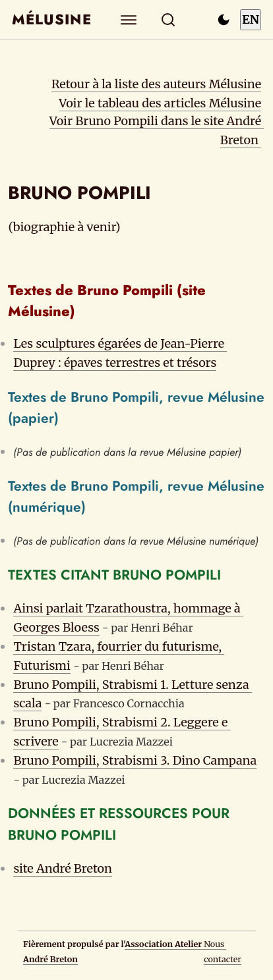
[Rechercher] (168, 19)
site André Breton (63, 868)
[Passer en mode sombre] (224, 20)
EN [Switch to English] (251, 19)
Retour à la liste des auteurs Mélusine (156, 84)
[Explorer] (129, 19)
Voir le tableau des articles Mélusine (160, 103)
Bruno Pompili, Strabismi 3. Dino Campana (135, 760)
